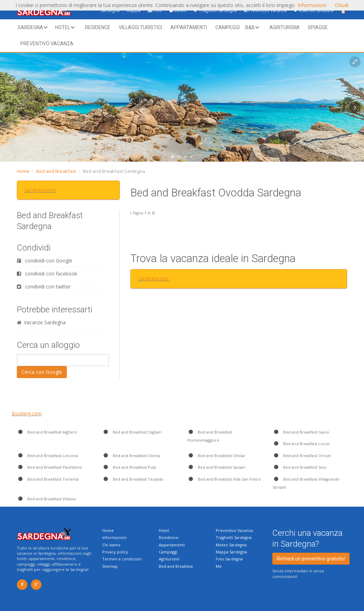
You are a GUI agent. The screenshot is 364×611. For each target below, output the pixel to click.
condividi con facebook (47, 274)
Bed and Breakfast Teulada (133, 479)
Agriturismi (284, 27)
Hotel (63, 27)
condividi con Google (45, 261)
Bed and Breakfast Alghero (47, 432)
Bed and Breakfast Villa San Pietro (224, 479)
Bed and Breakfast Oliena (131, 456)
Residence (98, 27)
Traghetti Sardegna (234, 537)
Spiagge (318, 27)
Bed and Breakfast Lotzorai (47, 456)
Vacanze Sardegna (41, 322)
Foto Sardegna (229, 559)
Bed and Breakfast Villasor (47, 499)
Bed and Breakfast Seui (300, 467)
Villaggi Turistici (140, 27)
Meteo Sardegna (231, 545)
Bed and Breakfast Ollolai (216, 456)
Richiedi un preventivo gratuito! (311, 559)
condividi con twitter (44, 287)
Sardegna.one (40, 190)
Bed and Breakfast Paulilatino (50, 467)
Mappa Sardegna (231, 552)
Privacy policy (115, 552)
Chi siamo (111, 545)
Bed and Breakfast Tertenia (48, 479)
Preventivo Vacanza (234, 530)
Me (219, 566)
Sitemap (110, 566)
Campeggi (227, 27)
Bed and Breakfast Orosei (302, 456)
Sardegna (30, 27)
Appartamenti (189, 27)
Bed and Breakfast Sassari (216, 467)
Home (23, 171)
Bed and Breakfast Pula (129, 467)
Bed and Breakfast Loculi (301, 444)
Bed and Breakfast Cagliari (132, 432)
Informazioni (114, 537)
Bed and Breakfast (56, 171)
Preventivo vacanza (47, 44)
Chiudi (342, 5)
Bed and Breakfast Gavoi (301, 432)
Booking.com (27, 413)
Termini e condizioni (122, 559)
